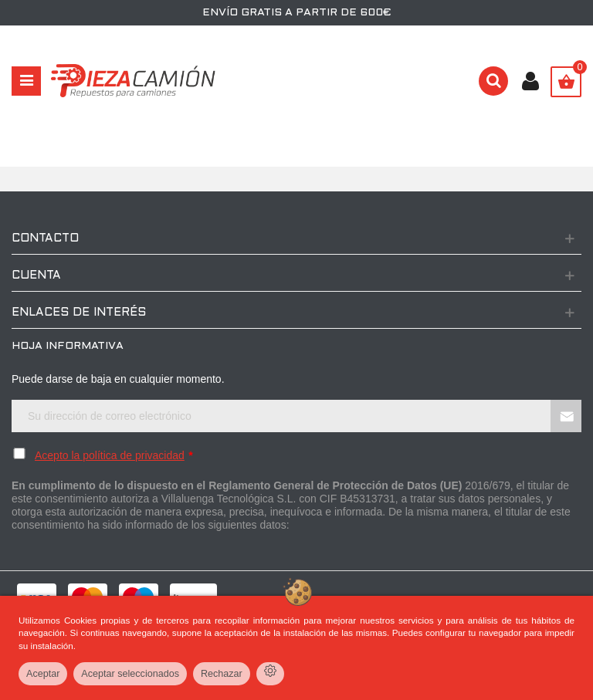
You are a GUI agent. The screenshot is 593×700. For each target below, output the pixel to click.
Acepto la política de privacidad (110, 455)
